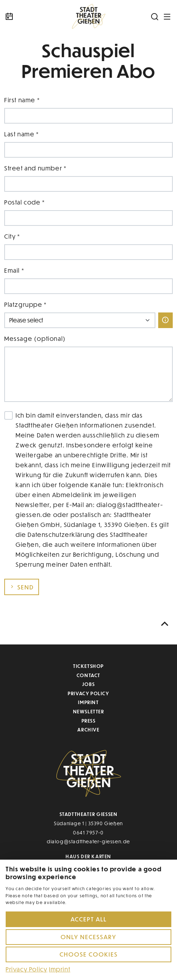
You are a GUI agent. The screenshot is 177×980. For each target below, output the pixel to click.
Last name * (22, 134)
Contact (88, 675)
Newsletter (89, 711)
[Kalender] (25, 17)
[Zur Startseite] (89, 17)
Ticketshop (88, 666)
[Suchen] (155, 17)
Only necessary (88, 937)
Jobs (88, 684)
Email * (14, 270)
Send (22, 587)
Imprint (88, 702)
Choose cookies (89, 954)
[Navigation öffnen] (167, 17)
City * (12, 236)
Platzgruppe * (26, 304)
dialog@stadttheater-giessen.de (88, 841)
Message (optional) (35, 339)
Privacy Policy (88, 693)
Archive (88, 729)
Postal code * (25, 202)
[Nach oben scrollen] (165, 624)
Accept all (89, 919)
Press (89, 721)
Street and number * (35, 168)
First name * (22, 100)
